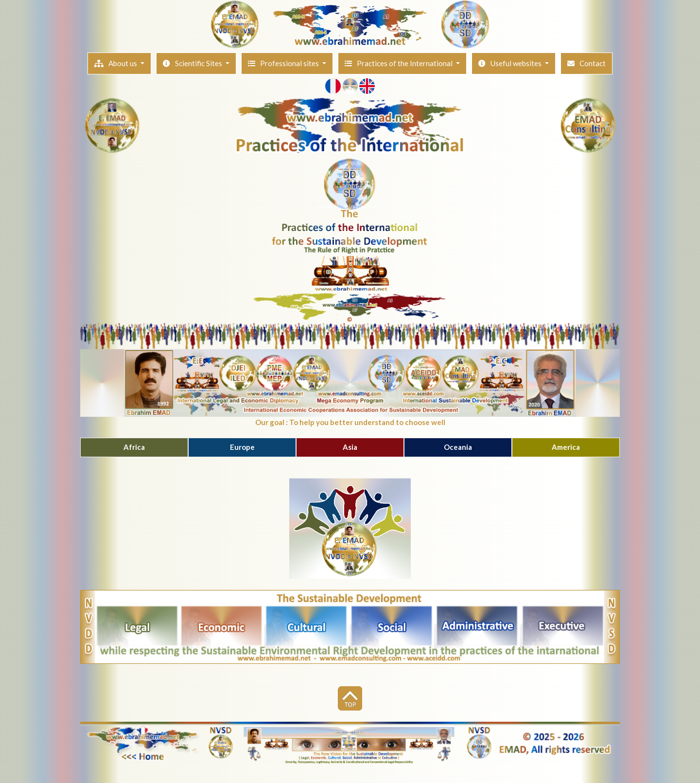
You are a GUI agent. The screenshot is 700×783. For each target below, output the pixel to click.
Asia (350, 447)
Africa (134, 447)
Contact (586, 63)
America (566, 447)
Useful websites (511, 63)
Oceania (458, 447)
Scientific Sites (193, 63)
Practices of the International (399, 63)
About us (116, 63)
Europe (242, 447)
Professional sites (284, 63)
